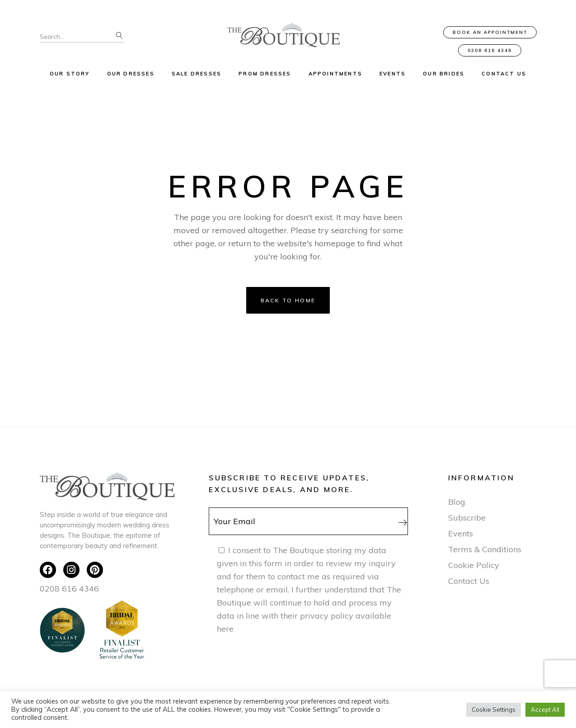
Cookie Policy (474, 565)
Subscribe (467, 518)
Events (461, 533)
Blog (457, 502)
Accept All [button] (545, 709)
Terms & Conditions (485, 549)
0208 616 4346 (490, 50)
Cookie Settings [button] (494, 709)
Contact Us (469, 581)
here (225, 629)
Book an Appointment (490, 32)
